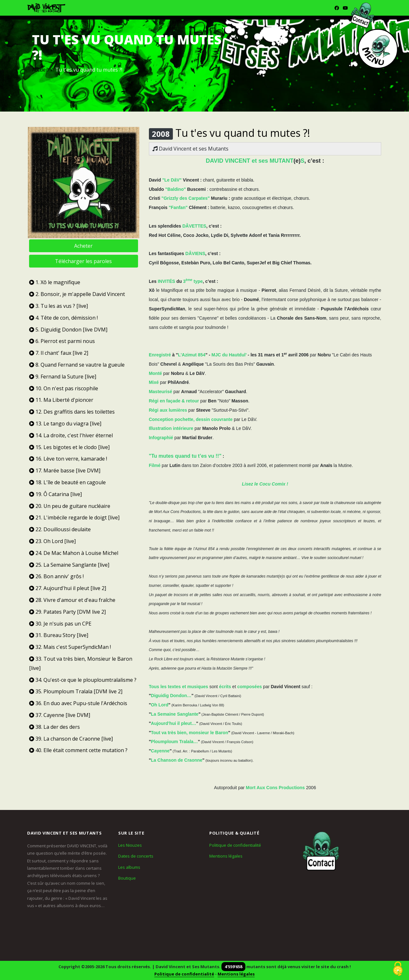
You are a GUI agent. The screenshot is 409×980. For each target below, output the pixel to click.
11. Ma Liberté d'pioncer (61, 400)
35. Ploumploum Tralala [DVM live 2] (76, 691)
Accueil (40, 70)
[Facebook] (337, 8)
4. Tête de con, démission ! (63, 318)
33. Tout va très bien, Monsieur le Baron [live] (81, 663)
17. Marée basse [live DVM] (65, 471)
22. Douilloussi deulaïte (60, 529)
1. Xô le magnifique (55, 282)
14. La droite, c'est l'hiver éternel (71, 435)
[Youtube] (345, 8)
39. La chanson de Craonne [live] (71, 739)
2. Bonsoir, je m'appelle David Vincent (77, 294)
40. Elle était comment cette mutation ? (78, 750)
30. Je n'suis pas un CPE (60, 624)
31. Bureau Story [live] (59, 635)
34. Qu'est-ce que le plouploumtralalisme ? (83, 680)
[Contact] (321, 851)
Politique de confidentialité (235, 845)
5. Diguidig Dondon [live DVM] (68, 330)
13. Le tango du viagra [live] (65, 424)
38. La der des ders (54, 727)
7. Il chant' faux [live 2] (59, 353)
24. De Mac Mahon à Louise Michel (74, 553)
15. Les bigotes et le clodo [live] (69, 447)
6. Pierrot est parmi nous (62, 341)
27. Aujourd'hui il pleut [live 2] (68, 588)
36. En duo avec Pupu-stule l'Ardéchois (78, 703)
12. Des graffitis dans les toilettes (72, 412)
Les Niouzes (130, 845)
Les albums (129, 867)
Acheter (83, 246)
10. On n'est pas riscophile (64, 388)
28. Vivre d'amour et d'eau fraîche (72, 600)
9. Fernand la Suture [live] (63, 377)
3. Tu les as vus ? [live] (58, 306)
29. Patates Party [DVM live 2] (67, 612)
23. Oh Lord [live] (52, 541)
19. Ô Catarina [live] (55, 494)
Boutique (127, 878)
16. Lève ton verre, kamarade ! (68, 459)
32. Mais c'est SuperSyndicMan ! (70, 647)
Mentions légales (226, 856)
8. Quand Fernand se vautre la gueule (77, 365)
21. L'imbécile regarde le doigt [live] (74, 517)
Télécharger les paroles (83, 261)
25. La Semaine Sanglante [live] (69, 565)
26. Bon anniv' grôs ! (56, 576)
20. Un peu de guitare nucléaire (70, 506)
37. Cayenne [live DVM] (60, 715)
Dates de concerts (136, 856)
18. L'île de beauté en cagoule (67, 482)
